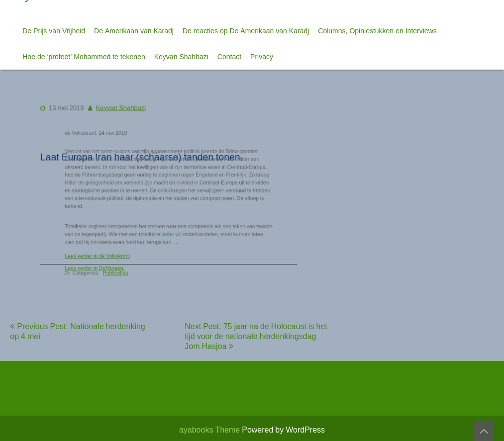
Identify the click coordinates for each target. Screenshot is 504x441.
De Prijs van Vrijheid (54, 31)
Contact (229, 57)
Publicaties (121, 269)
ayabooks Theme (210, 430)
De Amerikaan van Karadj (134, 31)
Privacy (262, 57)
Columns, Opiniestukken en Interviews (377, 31)
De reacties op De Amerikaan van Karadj (246, 31)
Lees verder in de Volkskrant (104, 253)
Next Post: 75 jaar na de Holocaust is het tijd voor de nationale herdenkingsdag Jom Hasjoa (256, 336)
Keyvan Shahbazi (181, 57)
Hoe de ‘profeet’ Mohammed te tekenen (84, 57)
